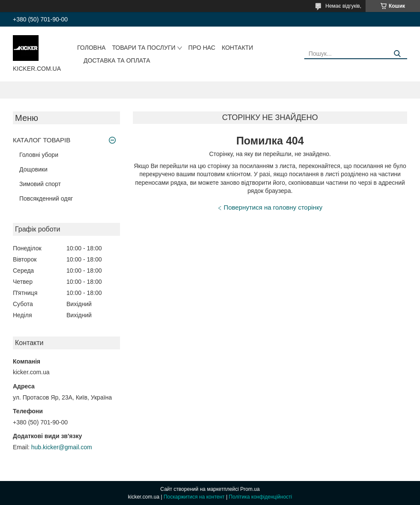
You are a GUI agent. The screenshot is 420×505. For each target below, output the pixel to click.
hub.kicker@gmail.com (62, 447)
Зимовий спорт (40, 184)
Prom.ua (250, 489)
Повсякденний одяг (46, 198)
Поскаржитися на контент (194, 497)
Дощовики (33, 169)
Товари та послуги (144, 48)
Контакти (237, 48)
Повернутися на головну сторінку (273, 207)
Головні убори (39, 155)
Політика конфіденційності (261, 497)
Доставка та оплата (117, 60)
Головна (91, 48)
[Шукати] (397, 54)
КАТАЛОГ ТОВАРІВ (42, 140)
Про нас (202, 48)
